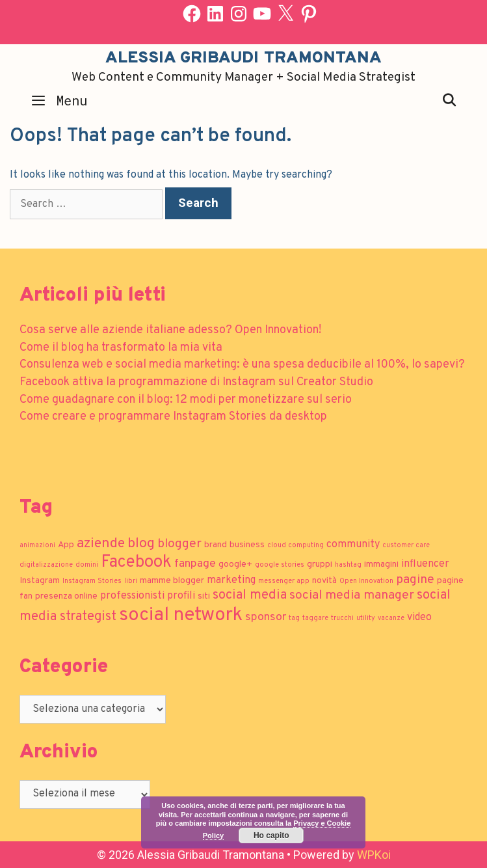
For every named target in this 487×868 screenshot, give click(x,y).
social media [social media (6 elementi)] (250, 595)
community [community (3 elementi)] (353, 545)
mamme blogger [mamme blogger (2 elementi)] (172, 581)
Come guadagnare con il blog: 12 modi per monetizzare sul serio (186, 400)
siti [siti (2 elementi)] (204, 596)
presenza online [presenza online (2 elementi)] (66, 596)
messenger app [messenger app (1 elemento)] (284, 581)
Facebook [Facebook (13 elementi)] (136, 563)
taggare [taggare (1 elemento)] (315, 618)
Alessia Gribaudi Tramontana (243, 59)
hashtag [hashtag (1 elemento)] (348, 565)
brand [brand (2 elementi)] (216, 545)
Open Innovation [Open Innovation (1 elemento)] (366, 581)
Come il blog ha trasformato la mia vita (121, 348)
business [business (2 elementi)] (247, 545)
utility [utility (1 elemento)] (366, 618)
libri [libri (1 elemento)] (131, 581)
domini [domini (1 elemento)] (87, 565)
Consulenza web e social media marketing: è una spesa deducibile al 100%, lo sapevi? (242, 365)
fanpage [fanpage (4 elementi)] (195, 564)
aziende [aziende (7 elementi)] (101, 544)
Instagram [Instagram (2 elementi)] (40, 581)
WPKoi (374, 855)
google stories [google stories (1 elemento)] (280, 565)
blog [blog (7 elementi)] (141, 544)
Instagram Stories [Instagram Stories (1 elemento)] (92, 581)
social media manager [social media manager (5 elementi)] (352, 595)
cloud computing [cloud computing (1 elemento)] (296, 546)
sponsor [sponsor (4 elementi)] (266, 617)
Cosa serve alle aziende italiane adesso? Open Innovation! (170, 330)
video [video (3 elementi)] (419, 617)
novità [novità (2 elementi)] (324, 581)
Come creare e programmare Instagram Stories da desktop (173, 417)
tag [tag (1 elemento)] (294, 618)
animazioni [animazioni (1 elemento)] (37, 546)
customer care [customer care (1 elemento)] (406, 546)
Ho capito (271, 835)
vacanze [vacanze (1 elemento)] (391, 618)
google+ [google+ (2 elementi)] (235, 564)
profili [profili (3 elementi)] (181, 596)
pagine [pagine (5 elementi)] (415, 580)
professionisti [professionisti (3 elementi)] (132, 596)
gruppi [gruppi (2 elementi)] (320, 564)
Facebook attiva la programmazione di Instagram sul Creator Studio (196, 382)
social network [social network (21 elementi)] (181, 615)
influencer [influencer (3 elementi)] (425, 564)
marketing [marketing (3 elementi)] (231, 580)
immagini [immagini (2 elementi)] (381, 564)
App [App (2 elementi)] (66, 545)
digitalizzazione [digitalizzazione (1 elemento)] (46, 565)
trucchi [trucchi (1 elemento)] (342, 618)
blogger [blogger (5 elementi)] (179, 544)
